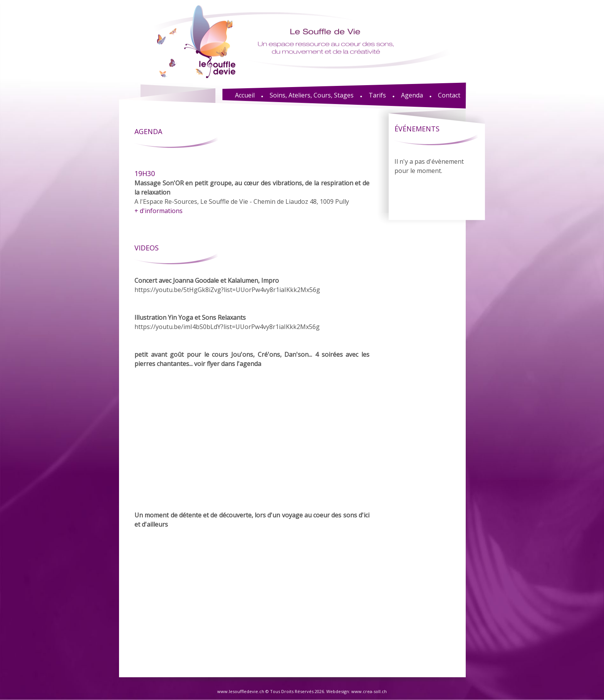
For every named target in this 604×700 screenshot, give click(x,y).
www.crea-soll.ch (369, 691)
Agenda (412, 95)
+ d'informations (159, 211)
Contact (449, 95)
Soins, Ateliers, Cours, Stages (312, 95)
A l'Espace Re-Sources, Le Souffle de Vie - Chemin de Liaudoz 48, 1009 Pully (252, 192)
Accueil (245, 95)
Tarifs (377, 95)
